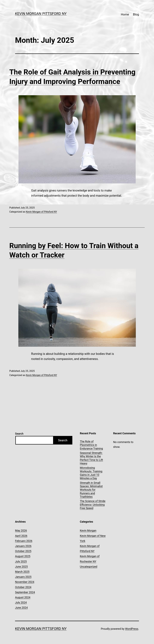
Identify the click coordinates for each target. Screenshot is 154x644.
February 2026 (24, 541)
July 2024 (21, 602)
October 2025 (23, 551)
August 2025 (23, 556)
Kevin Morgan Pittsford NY (41, 14)
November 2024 (25, 582)
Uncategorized (89, 567)
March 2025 (22, 572)
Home (125, 14)
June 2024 (21, 608)
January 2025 (23, 577)
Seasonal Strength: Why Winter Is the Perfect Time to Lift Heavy (91, 458)
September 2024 (25, 592)
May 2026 (21, 531)
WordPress (132, 629)
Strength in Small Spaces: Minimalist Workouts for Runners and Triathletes (91, 490)
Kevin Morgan (88, 531)
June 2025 (21, 567)
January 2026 (23, 546)
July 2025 (21, 561)
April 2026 (21, 536)
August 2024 (23, 597)
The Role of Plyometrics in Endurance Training (91, 445)
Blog (136, 14)
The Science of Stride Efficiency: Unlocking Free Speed (93, 505)
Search (19, 434)
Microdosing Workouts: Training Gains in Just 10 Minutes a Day (91, 473)
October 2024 (23, 587)
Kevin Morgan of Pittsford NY (41, 212)
